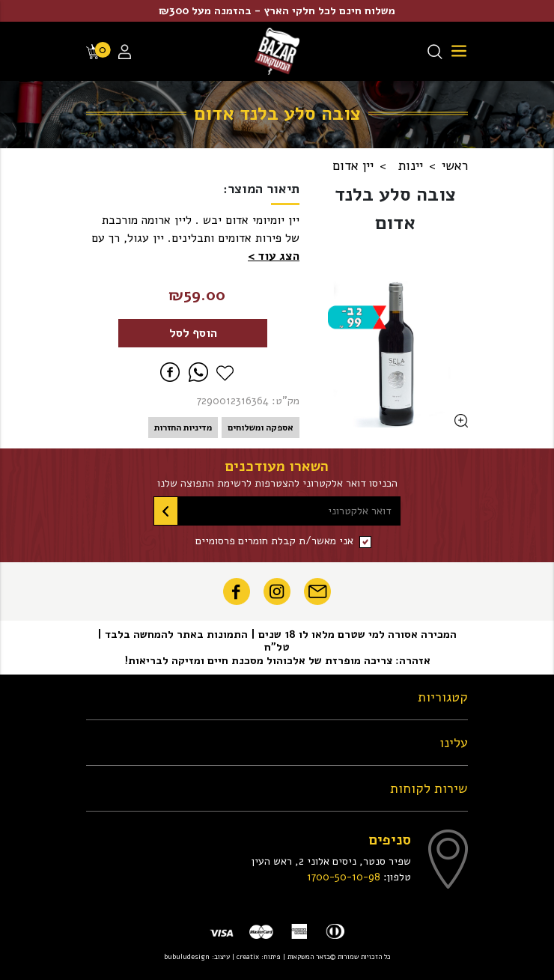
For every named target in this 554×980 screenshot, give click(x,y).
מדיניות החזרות (183, 427)
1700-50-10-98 (344, 877)
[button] (274, 256)
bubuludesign (187, 956)
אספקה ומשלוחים (261, 427)
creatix (248, 956)
